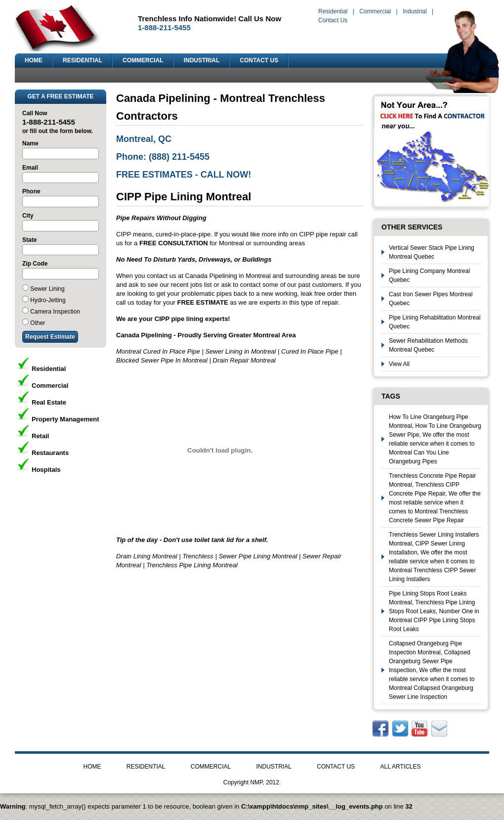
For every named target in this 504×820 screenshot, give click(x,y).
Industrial (415, 11)
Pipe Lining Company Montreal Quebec (429, 275)
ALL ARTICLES (400, 767)
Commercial (375, 11)
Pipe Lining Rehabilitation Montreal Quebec (435, 322)
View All (399, 364)
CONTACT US (259, 60)
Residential (333, 11)
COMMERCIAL (143, 60)
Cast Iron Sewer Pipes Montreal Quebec (431, 299)
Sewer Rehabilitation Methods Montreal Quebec (428, 345)
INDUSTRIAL (202, 60)
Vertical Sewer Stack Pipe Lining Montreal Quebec (432, 252)
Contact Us (333, 20)
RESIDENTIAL (83, 60)
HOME (34, 60)
